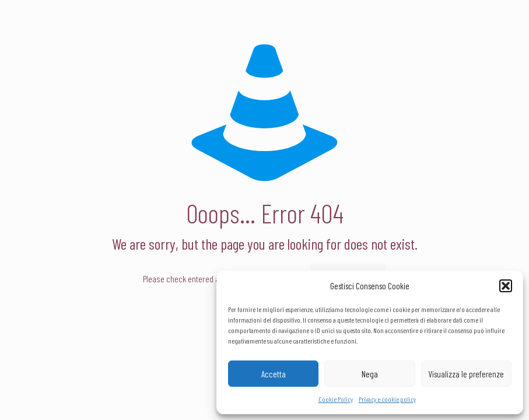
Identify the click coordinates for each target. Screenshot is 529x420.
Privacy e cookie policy (387, 399)
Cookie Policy (336, 399)
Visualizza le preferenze (466, 374)
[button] (506, 286)
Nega (370, 374)
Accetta (274, 374)
